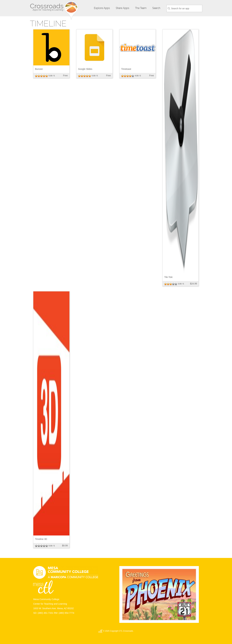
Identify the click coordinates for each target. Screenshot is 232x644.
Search (156, 8)
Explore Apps (102, 8)
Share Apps (123, 8)
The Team (141, 8)
